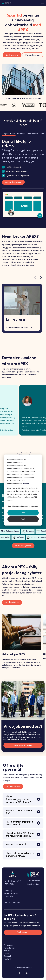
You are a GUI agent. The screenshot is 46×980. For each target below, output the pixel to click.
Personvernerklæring (23, 968)
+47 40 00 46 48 (13, 903)
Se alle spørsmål (13, 786)
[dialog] (23, 490)
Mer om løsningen (33, 55)
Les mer (26, 483)
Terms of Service (33, 881)
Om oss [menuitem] (7, 953)
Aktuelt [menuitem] (7, 951)
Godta (23, 513)
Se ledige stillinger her (23, 745)
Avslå (23, 519)
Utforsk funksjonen (13, 182)
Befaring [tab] (21, 133)
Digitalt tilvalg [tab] (9, 133)
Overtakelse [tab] (32, 133)
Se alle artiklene (12, 602)
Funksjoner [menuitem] (9, 945)
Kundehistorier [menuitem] (10, 948)
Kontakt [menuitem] (7, 959)
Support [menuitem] (7, 956)
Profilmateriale (33, 884)
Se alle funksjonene (23, 546)
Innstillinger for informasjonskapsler (23, 506)
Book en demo (12, 55)
